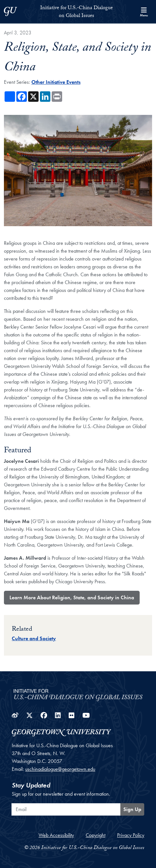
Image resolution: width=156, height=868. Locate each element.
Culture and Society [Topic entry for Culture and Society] (34, 638)
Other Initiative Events (56, 82)
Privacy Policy (131, 835)
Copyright (95, 835)
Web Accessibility (56, 835)
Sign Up (132, 809)
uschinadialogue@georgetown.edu (60, 769)
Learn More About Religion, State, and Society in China (72, 597)
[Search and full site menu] (144, 11)
